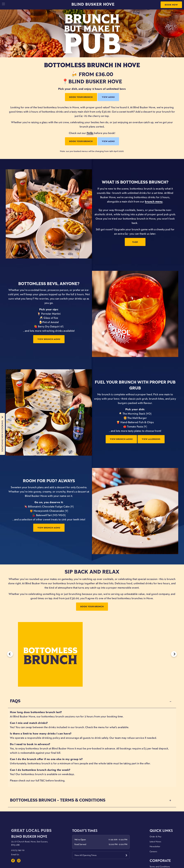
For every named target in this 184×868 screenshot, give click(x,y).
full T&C (40, 780)
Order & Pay (156, 836)
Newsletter (155, 846)
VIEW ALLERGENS (151, 439)
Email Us (15, 854)
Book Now (171, 5)
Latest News (155, 841)
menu (101, 727)
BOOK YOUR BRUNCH (81, 97)
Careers (153, 851)
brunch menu (154, 201)
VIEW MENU (108, 97)
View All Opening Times (86, 855)
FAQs (90, 133)
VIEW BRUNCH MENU (49, 339)
